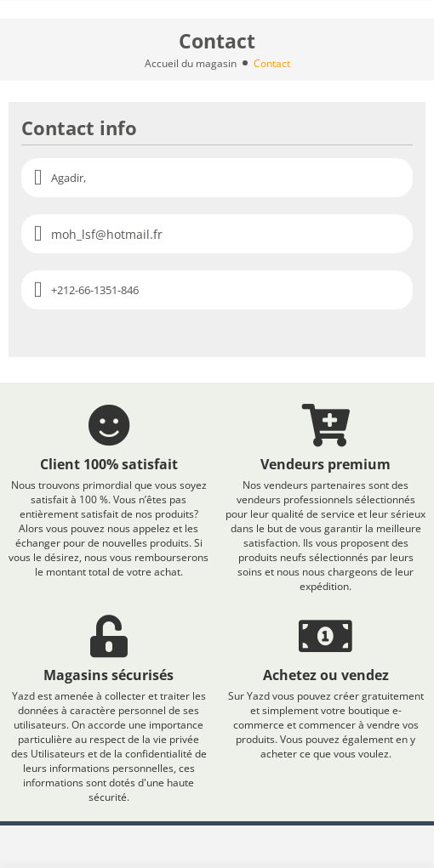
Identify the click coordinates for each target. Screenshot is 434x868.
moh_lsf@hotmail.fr (107, 234)
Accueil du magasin (191, 63)
